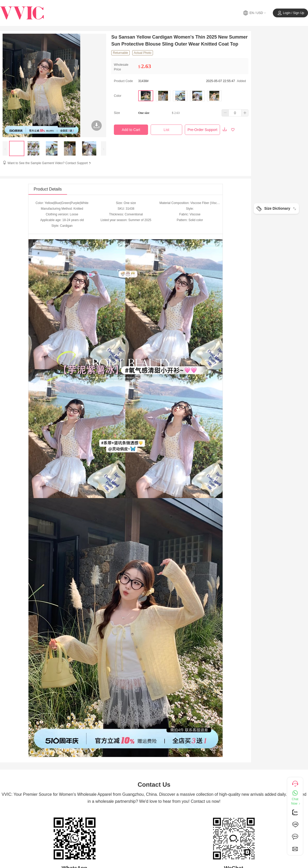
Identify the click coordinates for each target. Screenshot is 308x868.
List (166, 130)
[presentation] (5, 148)
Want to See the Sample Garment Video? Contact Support (50, 163)
